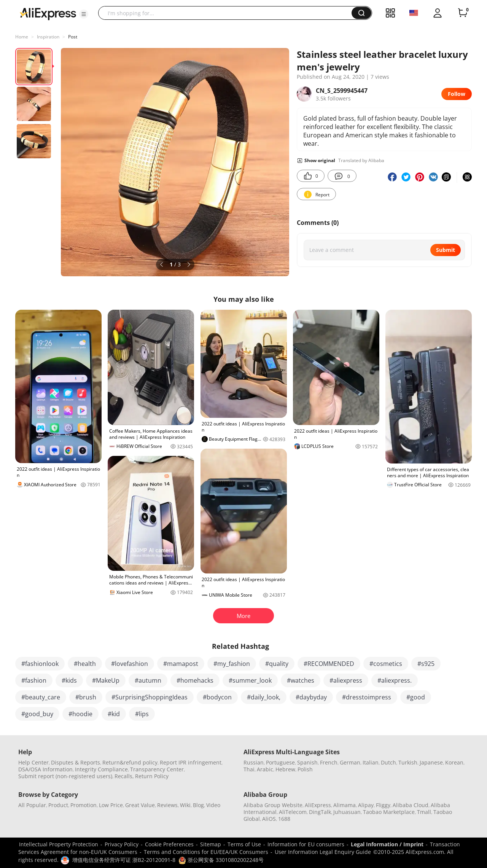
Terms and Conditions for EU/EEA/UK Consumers (206, 852)
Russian (254, 762)
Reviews (167, 805)
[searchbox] (228, 13)
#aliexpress (346, 680)
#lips (142, 714)
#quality (277, 664)
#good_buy (37, 714)
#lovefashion (130, 664)
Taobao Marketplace (389, 812)
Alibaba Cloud (411, 805)
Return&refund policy (130, 762)
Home (22, 37)
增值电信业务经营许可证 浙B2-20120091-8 (124, 860)
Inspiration (48, 37)
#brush (86, 697)
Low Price (111, 805)
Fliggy (383, 805)
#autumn (148, 680)
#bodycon (217, 697)
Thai (249, 769)
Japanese (431, 762)
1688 (284, 819)
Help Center (33, 762)
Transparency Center (157, 769)
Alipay (366, 805)
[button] (84, 14)
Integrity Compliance (101, 769)
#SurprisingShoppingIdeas (150, 697)
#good (416, 697)
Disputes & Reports (76, 762)
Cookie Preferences (169, 844)
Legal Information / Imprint (387, 844)
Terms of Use (244, 844)
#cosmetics (386, 664)
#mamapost (181, 664)
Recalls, (124, 776)
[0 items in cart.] (463, 13)
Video (213, 805)
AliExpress (318, 805)
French (329, 762)
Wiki (185, 805)
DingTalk (320, 812)
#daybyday (311, 697)
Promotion (84, 805)
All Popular (32, 805)
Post (73, 37)
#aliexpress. (395, 680)
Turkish (408, 762)
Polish (305, 769)
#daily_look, (264, 697)
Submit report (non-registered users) (65, 776)
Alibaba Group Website (273, 805)
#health (85, 664)
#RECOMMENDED (329, 664)
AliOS (269, 819)
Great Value (140, 805)
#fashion (34, 680)
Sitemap (211, 844)
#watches (301, 680)
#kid (114, 714)
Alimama (345, 805)
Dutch (388, 762)
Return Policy (152, 776)
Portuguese (280, 762)
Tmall (424, 812)
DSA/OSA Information (45, 769)
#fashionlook (40, 664)
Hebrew (285, 769)
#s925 (426, 664)
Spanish (307, 762)
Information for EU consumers (306, 844)
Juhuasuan (347, 812)
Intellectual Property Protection (59, 844)
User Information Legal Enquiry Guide (323, 852)
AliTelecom (293, 812)
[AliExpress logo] (48, 13)
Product (58, 805)
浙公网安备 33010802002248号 (221, 860)
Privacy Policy (122, 844)
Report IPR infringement (191, 762)
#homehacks (195, 680)
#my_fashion (232, 664)
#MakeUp (106, 680)
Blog (198, 805)
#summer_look (250, 680)
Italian (371, 762)
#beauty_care (41, 697)
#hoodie (80, 714)
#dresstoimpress (367, 697)
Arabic (265, 769)
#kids (69, 680)
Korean (454, 762)
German (350, 762)
